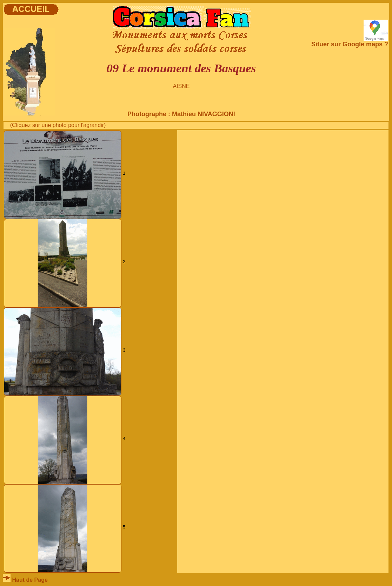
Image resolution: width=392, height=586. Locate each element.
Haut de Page (25, 580)
